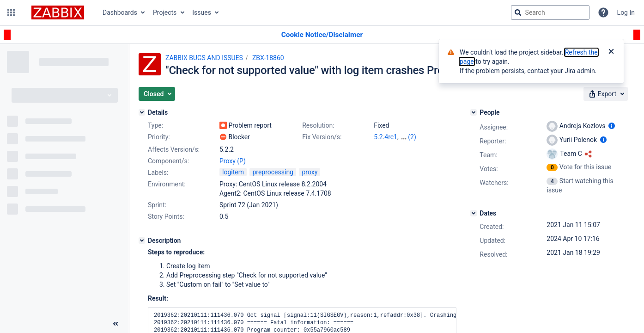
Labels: (158, 173)
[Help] (603, 12)
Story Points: (166, 216)
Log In (626, 12)
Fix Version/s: (322, 137)
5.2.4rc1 (386, 137)
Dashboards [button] (120, 12)
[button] (11, 12)
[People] (474, 112)
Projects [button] (165, 12)
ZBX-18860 (268, 58)
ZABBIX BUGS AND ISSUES (204, 58)
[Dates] (474, 213)
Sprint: (157, 205)
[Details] (142, 112)
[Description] (142, 240)
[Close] (611, 52)
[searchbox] (550, 12)
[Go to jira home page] (58, 12)
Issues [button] (202, 12)
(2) (412, 137)
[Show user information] (612, 126)
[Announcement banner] (322, 35)
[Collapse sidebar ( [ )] (115, 324)
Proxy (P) (233, 161)
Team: (488, 155)
